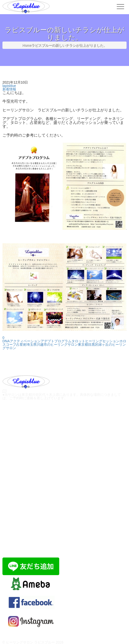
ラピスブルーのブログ (31, 591)
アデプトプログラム (56, 341)
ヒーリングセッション (102, 341)
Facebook (31, 610)
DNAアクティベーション (22, 341)
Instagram (31, 629)
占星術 (21, 344)
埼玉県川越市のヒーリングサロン (52, 344)
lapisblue (9, 86)
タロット (78, 341)
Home (27, 45)
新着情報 (9, 89)
